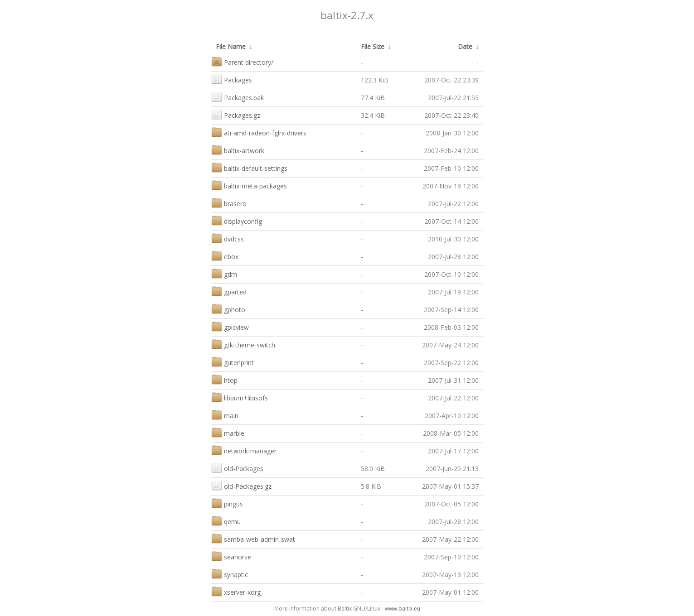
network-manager (244, 450)
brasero (229, 203)
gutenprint (233, 362)
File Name (231, 46)
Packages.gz (236, 114)
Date (465, 46)
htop (224, 379)
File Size (373, 46)
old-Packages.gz (241, 485)
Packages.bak (238, 97)
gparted (229, 291)
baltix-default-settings (249, 167)
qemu (226, 521)
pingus (227, 503)
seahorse (231, 556)
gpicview (230, 326)
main (225, 415)
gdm (224, 273)
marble (228, 432)
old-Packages (237, 468)
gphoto (228, 309)
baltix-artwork (238, 150)
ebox (225, 256)
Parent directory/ (242, 61)
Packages (232, 79)
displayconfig (237, 220)
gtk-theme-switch (243, 344)
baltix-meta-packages (249, 185)
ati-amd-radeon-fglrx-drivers (259, 132)
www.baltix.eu (403, 609)
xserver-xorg (236, 591)
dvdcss (228, 238)
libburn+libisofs (240, 397)
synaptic (230, 574)
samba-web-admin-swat (253, 538)
